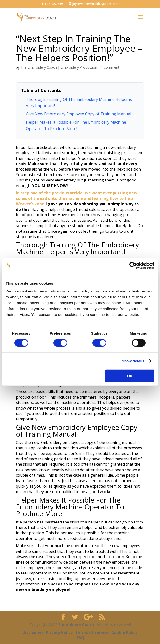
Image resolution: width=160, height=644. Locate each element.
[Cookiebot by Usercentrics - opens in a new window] (133, 266)
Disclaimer (33, 632)
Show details (133, 361)
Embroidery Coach (77, 625)
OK (130, 376)
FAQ (80, 638)
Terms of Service (92, 632)
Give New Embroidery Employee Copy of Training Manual (79, 114)
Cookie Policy (124, 632)
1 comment (110, 67)
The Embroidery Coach (39, 67)
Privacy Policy (59, 632)
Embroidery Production (79, 67)
